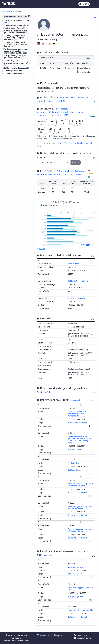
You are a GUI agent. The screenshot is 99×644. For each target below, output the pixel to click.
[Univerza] (55, 163)
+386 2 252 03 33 (82, 635)
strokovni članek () (17, 28)
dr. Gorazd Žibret (75, 574)
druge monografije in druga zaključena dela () (15, 84)
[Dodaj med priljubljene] (95, 17)
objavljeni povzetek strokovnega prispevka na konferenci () (15, 44)
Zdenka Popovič (75, 264)
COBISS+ (63, 101)
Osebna (51, 101)
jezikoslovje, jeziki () (13, 121)
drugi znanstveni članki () (20, 25)
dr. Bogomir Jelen (75, 449)
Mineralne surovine (76, 567)
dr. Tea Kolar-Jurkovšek (78, 493)
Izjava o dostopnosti (21, 641)
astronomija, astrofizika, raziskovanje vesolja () (15, 114)
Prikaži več (86, 245)
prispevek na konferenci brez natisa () (17, 89)
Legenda (76, 400)
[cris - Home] (8, 4)
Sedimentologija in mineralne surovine (80, 588)
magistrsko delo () (17, 71)
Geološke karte (74, 463)
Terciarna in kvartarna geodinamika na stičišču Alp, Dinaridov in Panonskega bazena (80, 440)
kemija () (8, 111)
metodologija (62, 109)
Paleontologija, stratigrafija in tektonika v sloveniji (81, 485)
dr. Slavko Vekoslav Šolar (79, 281)
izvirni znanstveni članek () (17, 21)
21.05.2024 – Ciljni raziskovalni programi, (75, 143)
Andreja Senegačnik (77, 298)
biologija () (10, 103)
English (58, 635)
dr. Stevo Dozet (74, 470)
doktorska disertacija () (19, 68)
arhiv (39, 146)
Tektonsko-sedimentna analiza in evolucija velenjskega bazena (78, 414)
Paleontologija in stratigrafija (80, 610)
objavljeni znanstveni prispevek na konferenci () (17, 32)
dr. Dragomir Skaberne (78, 423)
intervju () (13, 60)
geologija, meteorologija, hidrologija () (15, 99)
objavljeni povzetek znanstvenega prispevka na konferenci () (16, 37)
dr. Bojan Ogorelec (76, 596)
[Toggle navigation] (94, 4)
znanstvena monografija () (17, 64)
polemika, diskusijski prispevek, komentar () (15, 57)
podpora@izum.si (83, 638)
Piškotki (7, 641)
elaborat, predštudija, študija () (16, 79)
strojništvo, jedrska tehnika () (17, 118)
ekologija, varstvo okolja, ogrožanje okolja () (15, 107)
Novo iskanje (7, 11)
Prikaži (41, 249)
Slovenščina (43, 635)
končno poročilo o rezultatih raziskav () (14, 74)
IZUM (10, 635)
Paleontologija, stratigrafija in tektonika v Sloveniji (81, 507)
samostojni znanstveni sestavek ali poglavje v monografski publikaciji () (16, 51)
